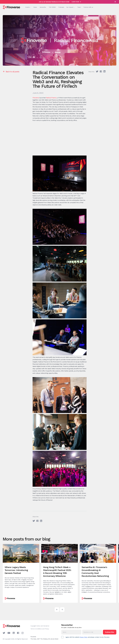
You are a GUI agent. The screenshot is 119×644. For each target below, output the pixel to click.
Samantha (43, 7)
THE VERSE (52, 7)
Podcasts (61, 7)
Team (79, 7)
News (35, 7)
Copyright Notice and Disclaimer (40, 626)
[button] (28, 7)
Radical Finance (51, 98)
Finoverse (36, 98)
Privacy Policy (84, 637)
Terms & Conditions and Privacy (40, 629)
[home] (11, 7)
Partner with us (88, 7)
